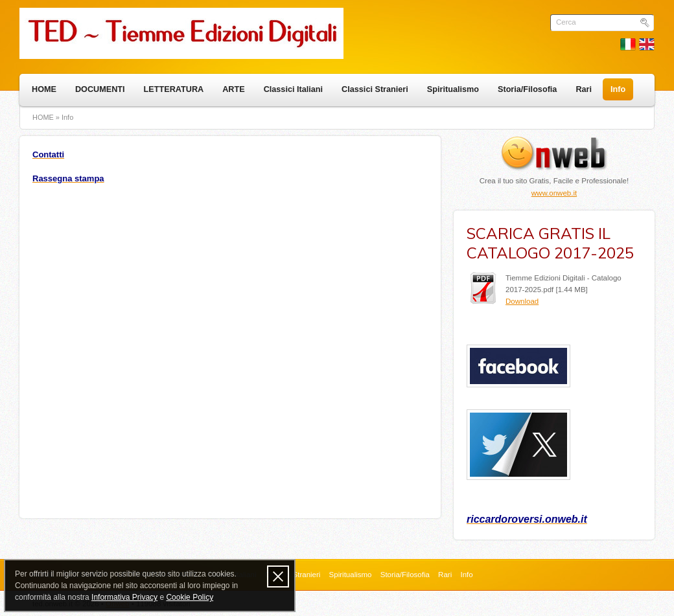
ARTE (233, 89)
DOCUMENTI (100, 89)
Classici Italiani (293, 89)
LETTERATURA (174, 89)
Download (522, 301)
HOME (44, 89)
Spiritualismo (453, 89)
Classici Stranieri (375, 89)
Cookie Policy (190, 597)
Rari (584, 89)
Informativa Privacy (124, 597)
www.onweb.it (554, 193)
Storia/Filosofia (527, 89)
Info (618, 89)
